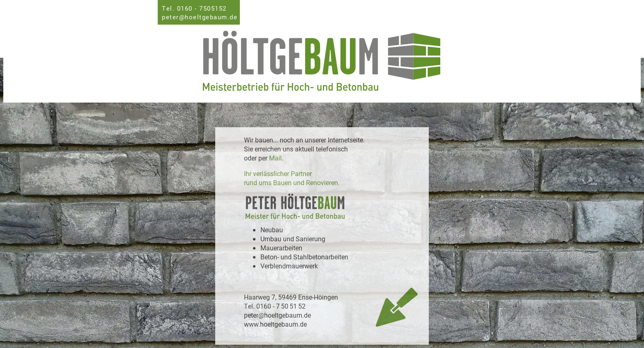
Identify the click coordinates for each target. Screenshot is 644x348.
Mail (275, 158)
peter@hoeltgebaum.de (200, 17)
